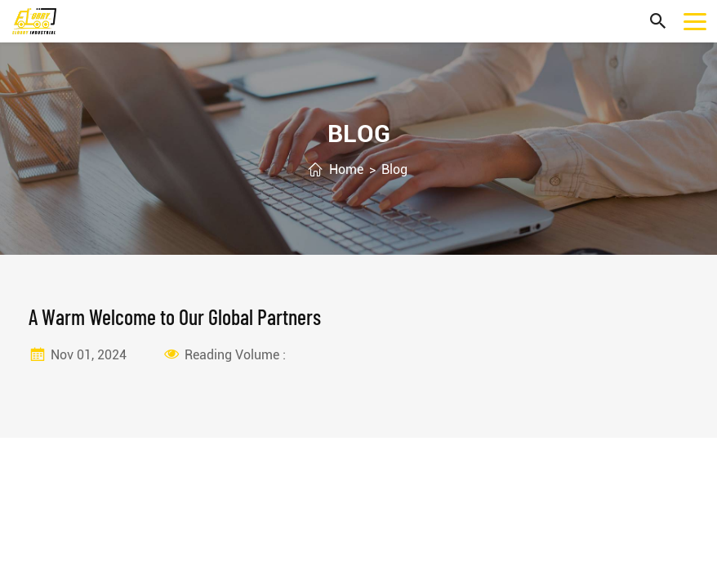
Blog (394, 169)
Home (346, 169)
